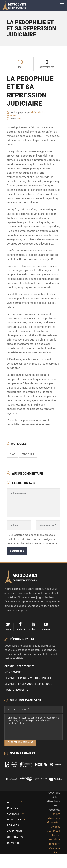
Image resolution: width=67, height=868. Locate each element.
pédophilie (28, 454)
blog (19, 119)
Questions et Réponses (19, 666)
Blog (12, 454)
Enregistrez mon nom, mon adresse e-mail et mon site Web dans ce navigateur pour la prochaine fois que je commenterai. (33, 539)
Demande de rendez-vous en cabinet (28, 678)
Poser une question (17, 690)
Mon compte (13, 672)
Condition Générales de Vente (15, 837)
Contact (13, 814)
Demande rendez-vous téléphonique (28, 684)
